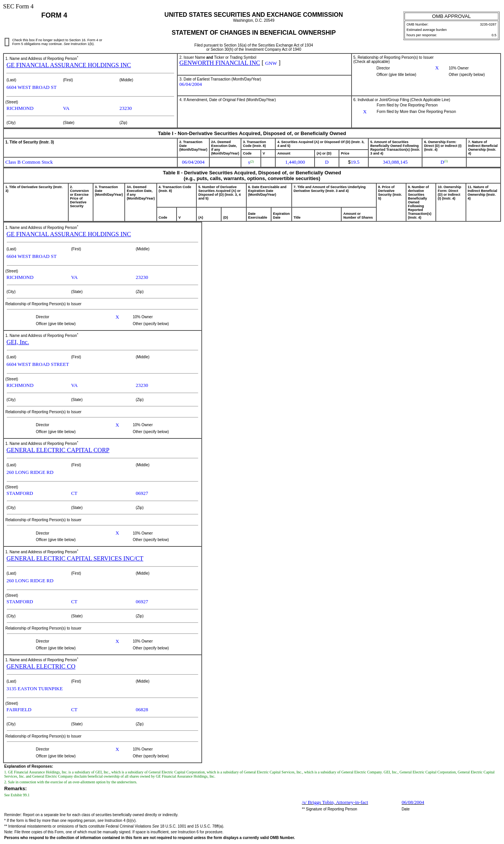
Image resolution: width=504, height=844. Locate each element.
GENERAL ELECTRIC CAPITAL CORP (58, 450)
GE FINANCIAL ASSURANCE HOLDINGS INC (69, 65)
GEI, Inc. (18, 342)
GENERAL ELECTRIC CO (41, 666)
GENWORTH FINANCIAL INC (220, 63)
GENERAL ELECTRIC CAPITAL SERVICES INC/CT (75, 558)
